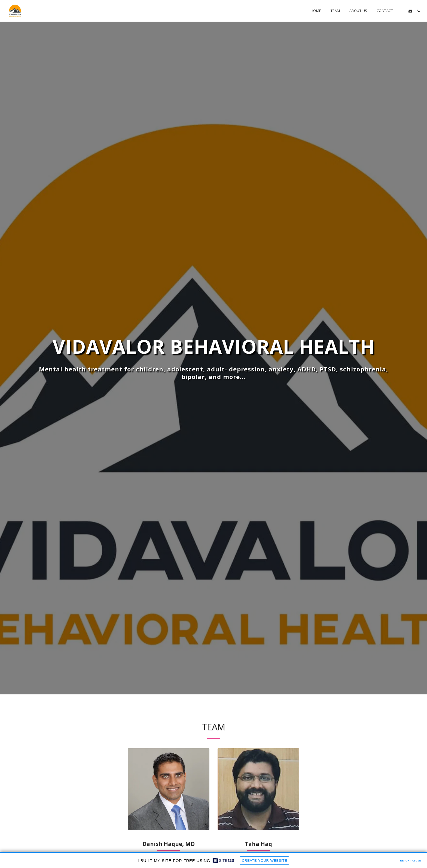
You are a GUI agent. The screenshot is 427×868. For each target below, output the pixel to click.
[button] (402, 11)
